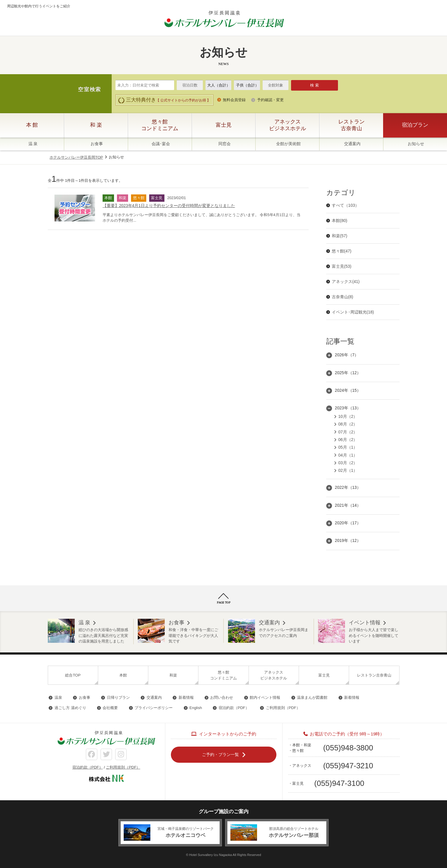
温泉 (58, 697)
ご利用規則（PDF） (283, 708)
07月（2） (348, 432)
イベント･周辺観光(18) (353, 312)
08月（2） (348, 424)
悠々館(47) (342, 251)
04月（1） (348, 455)
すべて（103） (345, 205)
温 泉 (33, 144)
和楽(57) (340, 236)
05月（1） (348, 447)
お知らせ (416, 144)
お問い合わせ (222, 697)
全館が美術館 (288, 144)
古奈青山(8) (343, 297)
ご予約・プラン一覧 (220, 755)
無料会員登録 (234, 100)
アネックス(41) (346, 282)
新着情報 (186, 697)
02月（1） (348, 470)
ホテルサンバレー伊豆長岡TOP (76, 157)
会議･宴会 (161, 144)
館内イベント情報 (265, 697)
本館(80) (340, 221)
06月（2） (348, 440)
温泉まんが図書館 (312, 697)
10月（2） (348, 416)
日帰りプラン (118, 697)
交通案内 (352, 144)
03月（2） (348, 463)
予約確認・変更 (270, 100)
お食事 (97, 144)
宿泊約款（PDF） (234, 708)
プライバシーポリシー (154, 708)
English (196, 708)
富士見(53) (342, 266)
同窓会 (225, 144)
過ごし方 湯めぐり (70, 708)
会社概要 (110, 708)
